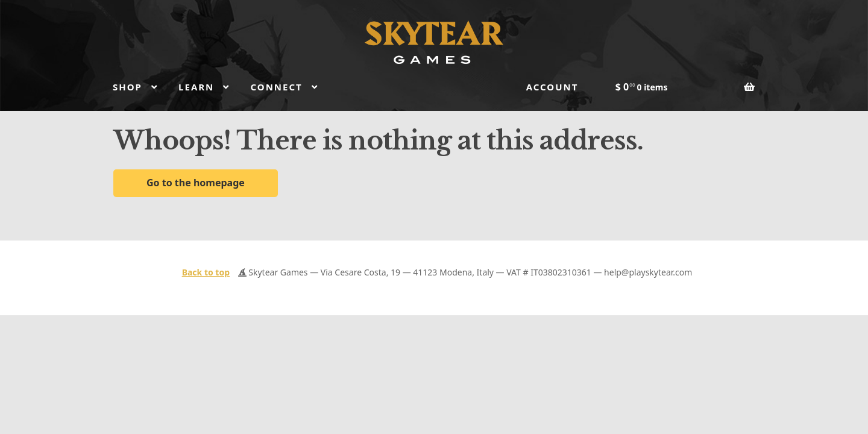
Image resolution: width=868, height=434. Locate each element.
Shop (127, 87)
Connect (276, 87)
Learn (196, 87)
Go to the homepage (196, 183)
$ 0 (642, 87)
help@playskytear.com (648, 272)
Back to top (206, 272)
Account (552, 87)
